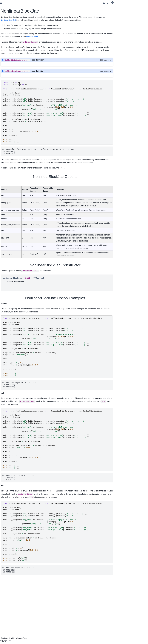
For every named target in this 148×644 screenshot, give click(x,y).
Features (6, 68)
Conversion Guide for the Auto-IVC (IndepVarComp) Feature (14, 96)
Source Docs (8, 118)
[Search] (15, 19)
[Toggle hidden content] (106, 69)
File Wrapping (8, 114)
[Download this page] (104, 3)
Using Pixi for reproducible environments (13, 34)
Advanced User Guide (11, 54)
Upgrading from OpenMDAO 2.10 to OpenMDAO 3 (15, 103)
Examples (7, 71)
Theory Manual (9, 64)
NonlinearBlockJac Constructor (130, 10)
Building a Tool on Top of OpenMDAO (12, 90)
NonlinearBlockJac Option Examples (132, 14)
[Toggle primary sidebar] (34, 3)
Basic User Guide (9, 45)
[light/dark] (113, 2)
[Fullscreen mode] (108, 3)
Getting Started (9, 28)
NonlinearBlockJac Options (129, 7)
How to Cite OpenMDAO (12, 85)
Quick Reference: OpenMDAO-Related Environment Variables (14, 109)
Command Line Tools (11, 81)
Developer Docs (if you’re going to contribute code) (12, 123)
